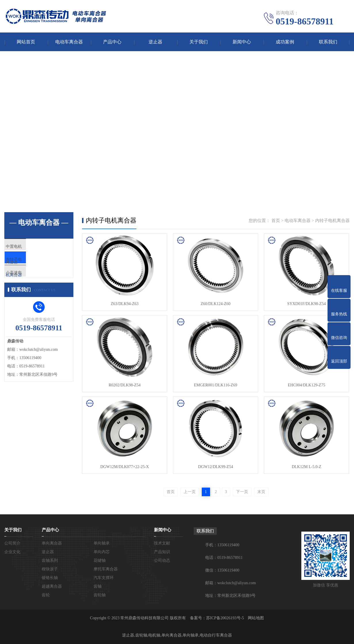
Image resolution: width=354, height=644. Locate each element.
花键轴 (100, 560)
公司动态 (162, 560)
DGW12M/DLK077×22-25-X (125, 467)
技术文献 (162, 543)
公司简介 (12, 543)
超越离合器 (52, 586)
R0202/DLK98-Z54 (124, 385)
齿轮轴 (100, 595)
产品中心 (112, 42)
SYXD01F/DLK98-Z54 (307, 304)
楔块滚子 (50, 569)
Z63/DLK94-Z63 (125, 304)
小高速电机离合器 (35, 281)
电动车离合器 (69, 42)
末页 (261, 492)
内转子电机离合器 (35, 264)
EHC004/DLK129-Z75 (307, 385)
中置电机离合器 (33, 247)
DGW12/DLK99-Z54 (215, 467)
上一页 (190, 492)
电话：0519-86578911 (224, 558)
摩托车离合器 (106, 569)
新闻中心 (242, 42)
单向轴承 (102, 543)
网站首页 (26, 42)
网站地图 (256, 618)
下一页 (242, 492)
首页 (276, 221)
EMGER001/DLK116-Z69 (216, 385)
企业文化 (12, 552)
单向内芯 (102, 552)
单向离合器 (52, 543)
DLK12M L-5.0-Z (307, 467)
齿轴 (98, 586)
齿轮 (46, 595)
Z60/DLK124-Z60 (215, 304)
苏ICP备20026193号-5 (225, 618)
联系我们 (328, 42)
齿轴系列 (50, 560)
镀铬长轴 (50, 578)
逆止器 (155, 42)
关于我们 (199, 42)
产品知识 (162, 552)
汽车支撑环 (104, 578)
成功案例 (285, 42)
